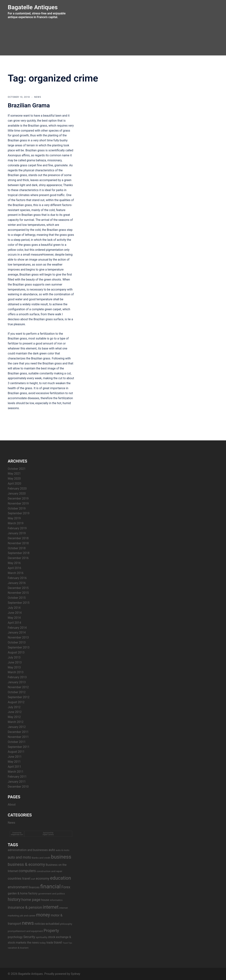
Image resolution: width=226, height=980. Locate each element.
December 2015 (18, 588)
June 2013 (15, 662)
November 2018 (18, 543)
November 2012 (18, 687)
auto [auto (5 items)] (52, 850)
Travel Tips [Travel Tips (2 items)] (67, 943)
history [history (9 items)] (14, 900)
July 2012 (14, 707)
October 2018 (17, 548)
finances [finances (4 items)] (34, 887)
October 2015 (17, 598)
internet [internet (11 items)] (51, 907)
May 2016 (14, 563)
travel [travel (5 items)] (58, 942)
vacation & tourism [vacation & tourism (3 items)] (18, 948)
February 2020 (17, 489)
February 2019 (17, 528)
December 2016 (18, 558)
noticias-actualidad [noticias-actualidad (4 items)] (47, 924)
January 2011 (17, 782)
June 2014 (15, 613)
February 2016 (17, 578)
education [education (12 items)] (60, 878)
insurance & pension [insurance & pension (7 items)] (25, 907)
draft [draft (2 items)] (33, 879)
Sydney (76, 974)
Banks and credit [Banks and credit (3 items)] (41, 858)
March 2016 (16, 573)
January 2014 (17, 632)
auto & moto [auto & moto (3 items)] (63, 850)
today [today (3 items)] (43, 943)
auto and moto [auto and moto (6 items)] (19, 857)
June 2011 (15, 757)
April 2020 (14, 484)
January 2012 (17, 727)
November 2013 (18, 637)
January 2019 (17, 533)
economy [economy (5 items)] (43, 878)
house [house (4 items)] (45, 900)
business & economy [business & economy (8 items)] (26, 864)
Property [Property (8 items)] (51, 931)
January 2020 (17, 494)
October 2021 (17, 469)
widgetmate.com (17, 835)
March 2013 (16, 672)
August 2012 (16, 702)
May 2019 (14, 518)
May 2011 (14, 762)
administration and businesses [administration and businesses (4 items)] (28, 850)
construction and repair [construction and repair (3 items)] (49, 871)
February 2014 (17, 628)
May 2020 (14, 479)
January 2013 (17, 682)
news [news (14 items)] (28, 923)
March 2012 (16, 722)
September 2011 (19, 747)
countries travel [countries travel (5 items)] (19, 878)
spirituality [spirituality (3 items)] (42, 937)
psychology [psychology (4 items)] (15, 937)
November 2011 (18, 737)
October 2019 (17, 508)
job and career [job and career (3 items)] (27, 916)
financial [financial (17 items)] (50, 886)
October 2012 (17, 692)
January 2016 (17, 583)
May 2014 (14, 618)
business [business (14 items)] (61, 857)
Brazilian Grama (29, 105)
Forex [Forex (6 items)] (66, 887)
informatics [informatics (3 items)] (56, 900)
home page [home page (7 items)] (31, 900)
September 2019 (19, 513)
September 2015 (19, 603)
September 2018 (19, 553)
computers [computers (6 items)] (27, 871)
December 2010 (18, 787)
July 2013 (14, 657)
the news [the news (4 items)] (33, 943)
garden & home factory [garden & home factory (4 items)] (23, 893)
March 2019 (16, 523)
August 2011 (16, 752)
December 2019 (18, 499)
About (12, 805)
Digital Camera (48, 835)
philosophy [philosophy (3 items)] (66, 924)
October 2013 (17, 642)
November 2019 (18, 503)
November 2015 (18, 593)
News (38, 97)
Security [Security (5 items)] (29, 937)
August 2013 (16, 652)
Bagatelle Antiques (33, 7)
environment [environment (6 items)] (18, 887)
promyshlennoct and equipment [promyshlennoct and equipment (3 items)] (25, 931)
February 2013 (17, 677)
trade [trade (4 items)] (50, 943)
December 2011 (18, 732)
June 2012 (15, 712)
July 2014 (14, 608)
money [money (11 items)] (43, 915)
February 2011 (17, 777)
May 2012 (14, 717)
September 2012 (19, 697)
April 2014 (14, 623)
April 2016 (14, 568)
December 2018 (18, 538)
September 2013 (19, 647)
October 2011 (17, 742)
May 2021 (14, 474)
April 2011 (14, 767)
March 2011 (16, 772)
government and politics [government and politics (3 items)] (52, 894)
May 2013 (14, 667)
